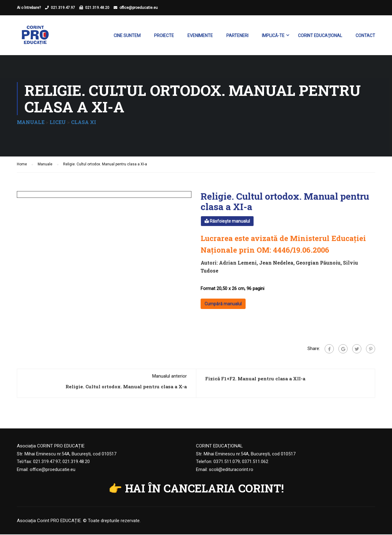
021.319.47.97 (63, 8)
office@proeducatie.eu (139, 8)
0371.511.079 (227, 462)
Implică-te (273, 36)
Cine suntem (127, 36)
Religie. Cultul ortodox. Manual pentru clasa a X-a (126, 387)
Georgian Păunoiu (318, 264)
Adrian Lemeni (238, 264)
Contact (365, 36)
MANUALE (31, 123)
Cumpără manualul (223, 305)
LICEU (58, 123)
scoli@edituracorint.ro (231, 470)
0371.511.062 (255, 462)
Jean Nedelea (276, 264)
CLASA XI (84, 123)
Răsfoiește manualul (227, 222)
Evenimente (200, 36)
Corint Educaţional (320, 36)
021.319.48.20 (97, 8)
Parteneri (237, 36)
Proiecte (164, 36)
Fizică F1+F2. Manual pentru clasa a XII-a (255, 379)
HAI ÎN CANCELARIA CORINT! (204, 489)
